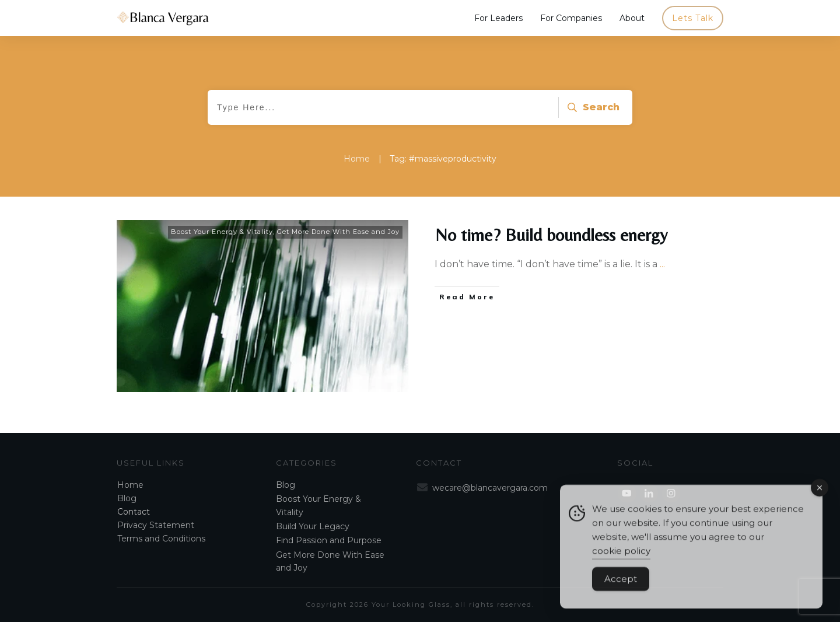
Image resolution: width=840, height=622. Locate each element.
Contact (134, 512)
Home (130, 485)
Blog (127, 498)
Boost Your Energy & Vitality (222, 232)
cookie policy (621, 560)
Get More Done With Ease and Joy (338, 232)
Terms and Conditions (161, 539)
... (662, 264)
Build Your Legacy (313, 526)
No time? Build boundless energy (551, 235)
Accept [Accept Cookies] (621, 588)
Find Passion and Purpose (329, 540)
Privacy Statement (156, 525)
